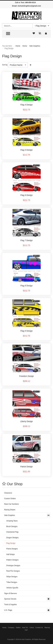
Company (11, 628)
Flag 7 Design (26, 240)
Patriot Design (27, 467)
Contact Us (39, 628)
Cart (26, 630)
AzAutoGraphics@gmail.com (29, 6)
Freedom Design (27, 376)
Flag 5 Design (26, 150)
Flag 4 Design (26, 105)
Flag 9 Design (26, 331)
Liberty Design (27, 421)
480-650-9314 (30, 3)
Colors (32, 628)
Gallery (18, 628)
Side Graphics (35, 46)
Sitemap (47, 628)
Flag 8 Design (26, 286)
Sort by (5, 65)
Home (18, 46)
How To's (25, 628)
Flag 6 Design (26, 195)
